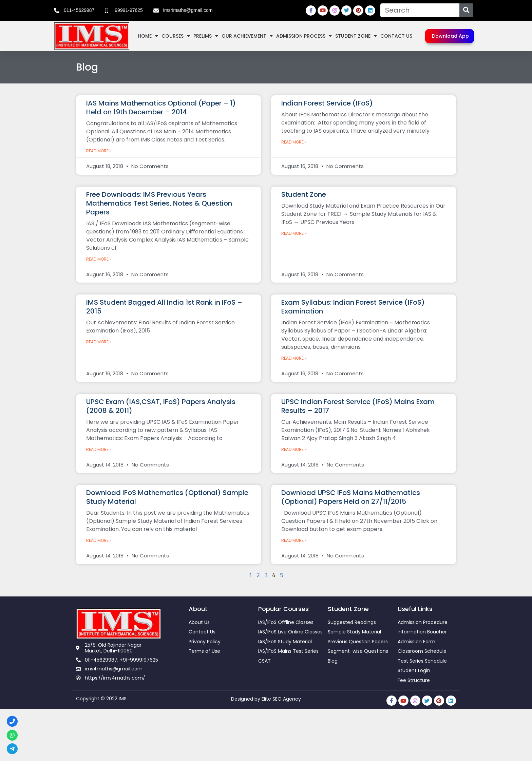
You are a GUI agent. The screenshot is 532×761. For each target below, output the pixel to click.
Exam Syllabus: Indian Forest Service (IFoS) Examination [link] (353, 307)
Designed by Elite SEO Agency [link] (266, 699)
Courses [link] (176, 36)
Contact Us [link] (396, 36)
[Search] (466, 10)
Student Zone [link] (356, 36)
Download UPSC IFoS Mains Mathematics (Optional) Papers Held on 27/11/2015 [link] (351, 497)
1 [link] (251, 575)
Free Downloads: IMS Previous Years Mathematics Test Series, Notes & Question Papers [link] (159, 203)
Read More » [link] (99, 151)
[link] (74, 11)
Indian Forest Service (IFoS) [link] (327, 103)
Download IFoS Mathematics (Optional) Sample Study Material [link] (167, 497)
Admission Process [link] (304, 36)
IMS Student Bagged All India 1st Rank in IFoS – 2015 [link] (164, 307)
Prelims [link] (206, 36)
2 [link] (258, 575)
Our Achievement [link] (247, 36)
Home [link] (148, 36)
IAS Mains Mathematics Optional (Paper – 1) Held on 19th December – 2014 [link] (161, 108)
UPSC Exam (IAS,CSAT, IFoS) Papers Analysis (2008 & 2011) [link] (161, 406)
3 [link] (266, 575)
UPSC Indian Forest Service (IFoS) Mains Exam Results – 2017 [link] (358, 406)
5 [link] (282, 575)
